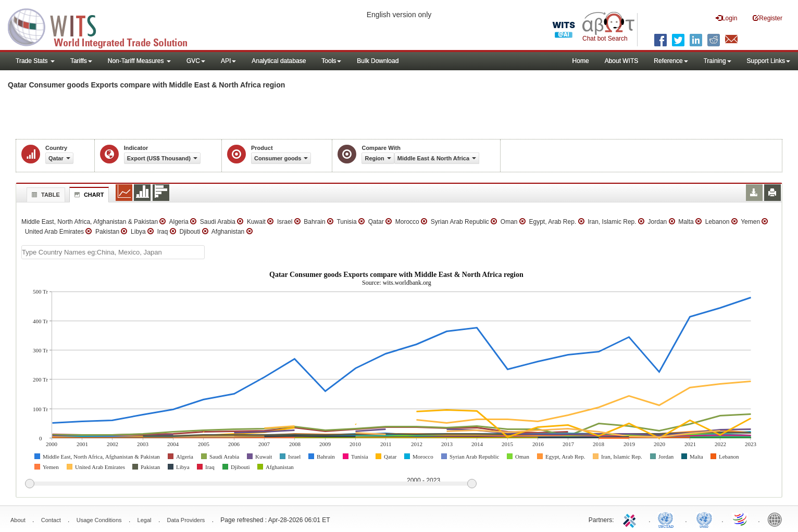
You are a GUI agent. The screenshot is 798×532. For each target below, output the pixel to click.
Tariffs (81, 61)
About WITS (622, 61)
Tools (331, 61)
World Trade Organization (741, 519)
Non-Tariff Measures (139, 61)
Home (581, 61)
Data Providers (186, 520)
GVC (196, 61)
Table (45, 195)
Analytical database (279, 61)
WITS (104, 26)
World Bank (777, 519)
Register (768, 18)
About (18, 520)
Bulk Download (378, 61)
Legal (145, 520)
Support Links (769, 61)
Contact (51, 520)
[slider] (251, 484)
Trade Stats (35, 61)
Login (726, 18)
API (228, 61)
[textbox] (113, 252)
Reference (671, 61)
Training (718, 61)
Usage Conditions (99, 520)
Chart (88, 195)
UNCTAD (668, 519)
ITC (631, 519)
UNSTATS (704, 519)
